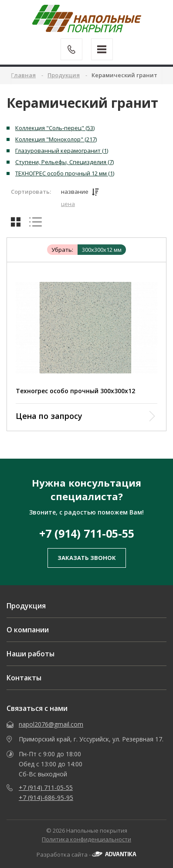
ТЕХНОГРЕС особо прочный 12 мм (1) (65, 173)
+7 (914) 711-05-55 (87, 533)
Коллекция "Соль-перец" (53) (55, 128)
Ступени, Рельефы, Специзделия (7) (64, 162)
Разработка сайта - (86, 854)
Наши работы (31, 654)
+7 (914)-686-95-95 (46, 798)
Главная (23, 75)
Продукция (26, 606)
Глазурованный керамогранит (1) (62, 151)
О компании (28, 630)
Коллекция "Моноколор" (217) (56, 139)
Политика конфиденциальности (86, 839)
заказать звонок (87, 558)
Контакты (24, 678)
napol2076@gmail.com (51, 724)
